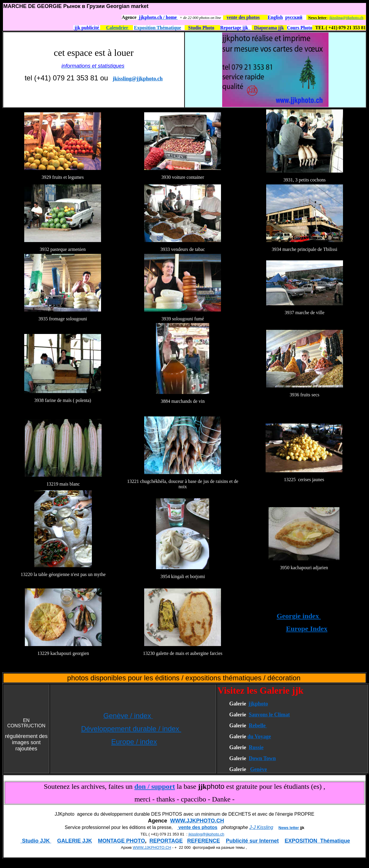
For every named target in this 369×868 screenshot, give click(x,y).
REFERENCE (204, 841)
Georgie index (299, 616)
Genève (258, 769)
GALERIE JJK (74, 841)
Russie (256, 747)
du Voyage (259, 736)
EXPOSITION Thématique (317, 841)
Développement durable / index (131, 729)
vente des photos (197, 827)
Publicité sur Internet (252, 841)
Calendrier (118, 28)
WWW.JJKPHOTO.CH (197, 821)
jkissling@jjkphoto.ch (346, 18)
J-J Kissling (261, 827)
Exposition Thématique (158, 28)
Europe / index (134, 742)
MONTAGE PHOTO (121, 841)
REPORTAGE (166, 841)
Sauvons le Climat (269, 715)
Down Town (262, 758)
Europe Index (307, 629)
